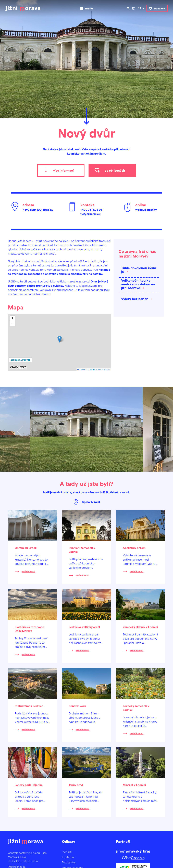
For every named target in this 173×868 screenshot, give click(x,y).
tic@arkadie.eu (90, 214)
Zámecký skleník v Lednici (140, 627)
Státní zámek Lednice (29, 706)
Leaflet (82, 370)
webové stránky (146, 210)
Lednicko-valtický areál (84, 627)
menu (89, 8)
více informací (63, 170)
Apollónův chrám (134, 548)
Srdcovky (159, 8)
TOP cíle (67, 852)
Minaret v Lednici (134, 785)
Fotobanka (68, 862)
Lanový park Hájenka (29, 785)
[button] (60, 339)
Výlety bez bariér (134, 299)
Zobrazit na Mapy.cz (20, 360)
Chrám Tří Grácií (26, 548)
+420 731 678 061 (92, 210)
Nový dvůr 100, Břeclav (38, 210)
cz (140, 8)
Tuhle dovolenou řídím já (139, 270)
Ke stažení (68, 857)
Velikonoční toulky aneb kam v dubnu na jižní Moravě (138, 284)
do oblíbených (115, 170)
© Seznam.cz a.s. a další (99, 370)
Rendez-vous (77, 706)
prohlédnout (28, 571)
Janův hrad (76, 785)
